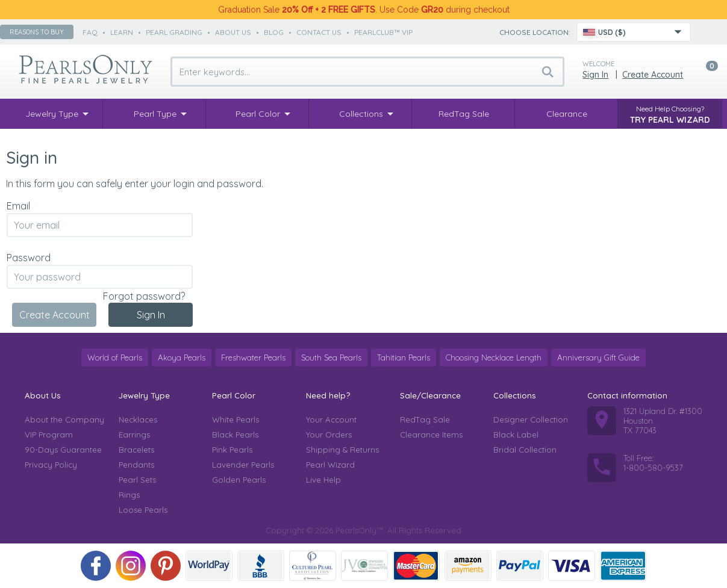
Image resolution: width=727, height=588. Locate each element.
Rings (129, 495)
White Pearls (236, 419)
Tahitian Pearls (404, 357)
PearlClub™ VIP (383, 32)
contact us (319, 32)
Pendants (136, 465)
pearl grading (174, 32)
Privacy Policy (51, 465)
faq (90, 32)
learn (122, 32)
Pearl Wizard (330, 465)
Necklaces (138, 419)
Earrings (134, 435)
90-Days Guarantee (63, 450)
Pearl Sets (137, 480)
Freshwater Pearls (253, 357)
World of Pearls (115, 357)
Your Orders (329, 435)
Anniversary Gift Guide (598, 357)
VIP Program (49, 435)
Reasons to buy (37, 32)
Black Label (516, 435)
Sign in (595, 75)
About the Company (64, 419)
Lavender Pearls (243, 465)
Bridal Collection (525, 450)
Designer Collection (531, 419)
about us (233, 32)
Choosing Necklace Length (494, 357)
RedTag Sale (425, 419)
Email (18, 206)
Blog (274, 32)
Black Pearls (235, 435)
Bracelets (136, 450)
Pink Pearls (232, 450)
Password (29, 258)
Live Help (323, 480)
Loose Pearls (143, 510)
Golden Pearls (239, 480)
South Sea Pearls (331, 357)
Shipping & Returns (342, 450)
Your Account (331, 419)
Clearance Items (431, 435)
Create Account (653, 75)
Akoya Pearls (182, 357)
